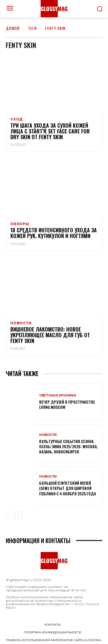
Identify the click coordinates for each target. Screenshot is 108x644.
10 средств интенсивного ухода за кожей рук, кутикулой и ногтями (54, 233)
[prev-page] (9, 515)
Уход (17, 119)
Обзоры (20, 224)
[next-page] (19, 515)
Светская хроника (58, 395)
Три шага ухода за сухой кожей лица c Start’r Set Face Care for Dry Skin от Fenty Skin (50, 131)
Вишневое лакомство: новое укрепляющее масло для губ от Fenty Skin (50, 335)
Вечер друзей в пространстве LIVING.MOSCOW (67, 404)
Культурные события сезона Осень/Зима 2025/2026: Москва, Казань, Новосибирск (68, 446)
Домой (13, 28)
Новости (21, 323)
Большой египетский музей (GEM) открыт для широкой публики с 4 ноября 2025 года (68, 488)
